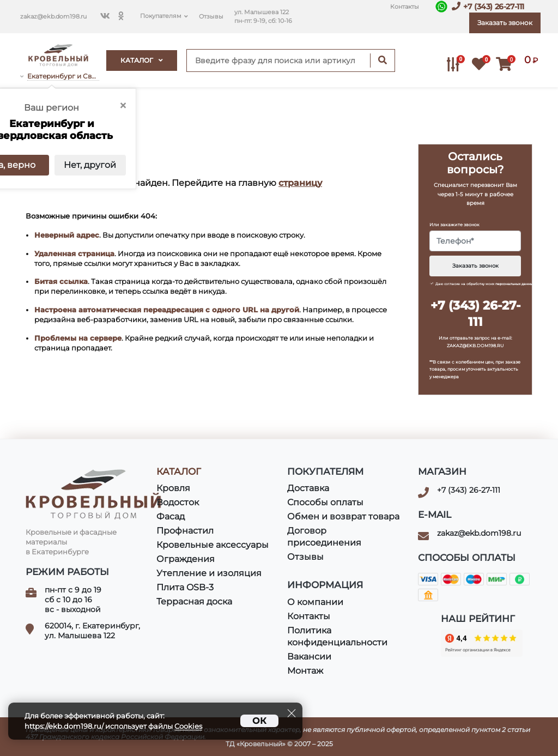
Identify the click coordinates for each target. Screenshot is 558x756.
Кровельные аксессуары (213, 545)
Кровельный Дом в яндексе (482, 643)
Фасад (171, 516)
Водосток (178, 502)
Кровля (173, 488)
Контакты (405, 7)
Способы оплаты (325, 502)
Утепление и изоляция (209, 573)
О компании (315, 602)
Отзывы (211, 17)
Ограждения (186, 559)
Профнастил (185, 531)
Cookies (188, 726)
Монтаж (305, 671)
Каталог (142, 60)
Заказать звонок (475, 266)
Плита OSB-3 (185, 587)
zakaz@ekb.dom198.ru (53, 17)
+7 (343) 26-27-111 (494, 7)
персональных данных (515, 284)
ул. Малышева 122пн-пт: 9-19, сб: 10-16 (263, 17)
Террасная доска (194, 601)
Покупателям (161, 16)
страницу (300, 183)
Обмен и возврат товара (343, 516)
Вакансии (309, 657)
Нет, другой (90, 165)
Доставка (308, 488)
